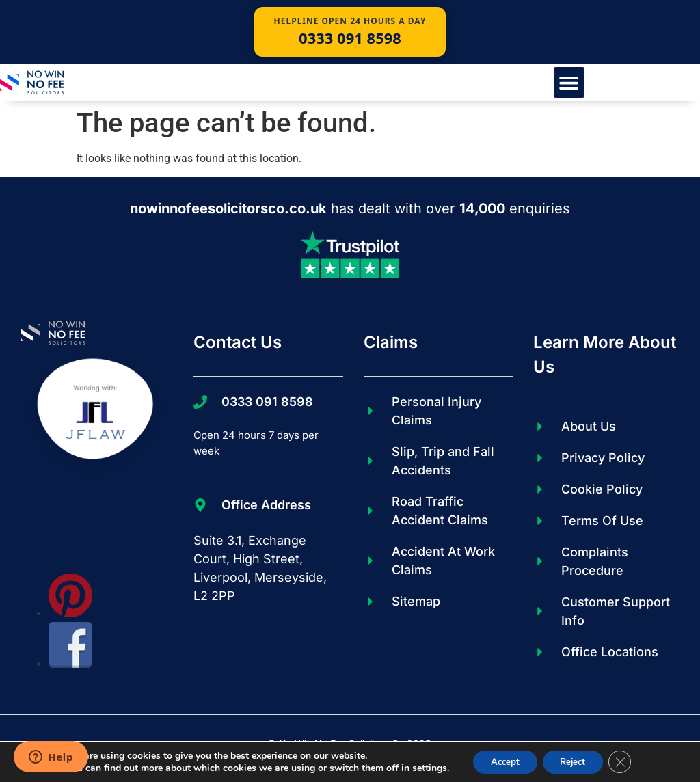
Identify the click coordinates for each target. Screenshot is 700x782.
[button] (569, 82)
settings (421, 767)
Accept (500, 760)
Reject (575, 760)
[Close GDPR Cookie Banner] (627, 761)
